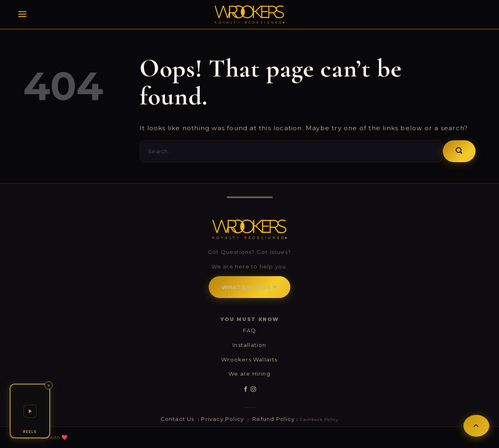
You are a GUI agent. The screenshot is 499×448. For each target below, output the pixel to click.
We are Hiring (250, 374)
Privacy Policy (223, 419)
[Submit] (459, 151)
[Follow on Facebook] (246, 389)
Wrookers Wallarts (249, 359)
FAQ (250, 330)
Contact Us (178, 419)
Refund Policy (274, 419)
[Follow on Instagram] (253, 389)
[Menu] (22, 14)
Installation (249, 345)
